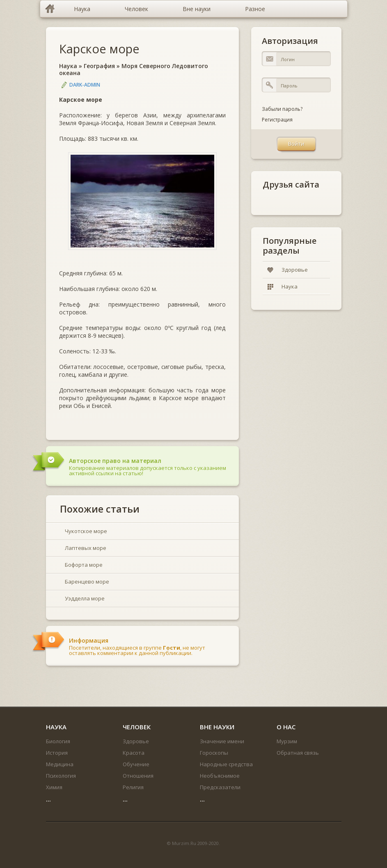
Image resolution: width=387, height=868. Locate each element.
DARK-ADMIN (85, 85)
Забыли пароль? (282, 109)
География (99, 66)
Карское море (99, 49)
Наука (68, 66)
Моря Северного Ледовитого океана (134, 69)
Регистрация (277, 120)
